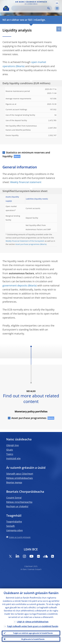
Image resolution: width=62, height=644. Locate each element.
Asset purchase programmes (27, 244)
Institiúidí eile (13, 458)
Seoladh (11, 526)
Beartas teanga (14, 482)
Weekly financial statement (26, 182)
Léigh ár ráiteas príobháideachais (33, 622)
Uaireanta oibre (14, 530)
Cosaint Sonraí (14, 498)
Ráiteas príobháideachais (20, 478)
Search (49, 8)
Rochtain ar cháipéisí (17, 506)
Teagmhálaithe (14, 522)
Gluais (10, 450)
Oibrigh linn (13, 445)
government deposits (15, 285)
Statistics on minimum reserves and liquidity (26, 154)
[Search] (30, 8)
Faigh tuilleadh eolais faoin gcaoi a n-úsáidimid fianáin (33, 626)
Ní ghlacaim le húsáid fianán (33, 639)
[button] (57, 3)
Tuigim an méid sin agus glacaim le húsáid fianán (33, 633)
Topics (10, 454)
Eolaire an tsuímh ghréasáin (20, 537)
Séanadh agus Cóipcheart (20, 474)
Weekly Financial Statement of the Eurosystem (25, 241)
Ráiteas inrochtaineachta (19, 502)
